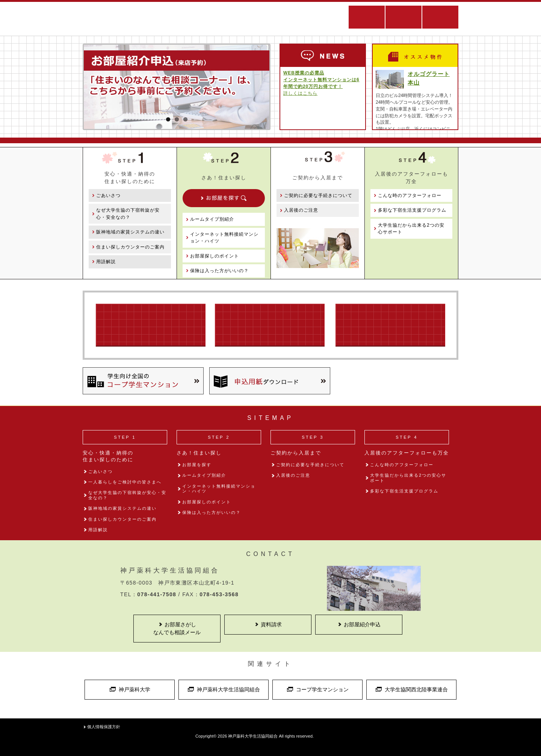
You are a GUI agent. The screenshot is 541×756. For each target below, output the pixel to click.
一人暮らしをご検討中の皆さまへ (125, 482)
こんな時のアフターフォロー (410, 195)
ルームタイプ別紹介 (212, 219)
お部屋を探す (197, 465)
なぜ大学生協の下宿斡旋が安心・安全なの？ (128, 214)
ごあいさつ (108, 195)
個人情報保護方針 (104, 727)
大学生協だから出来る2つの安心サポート (411, 229)
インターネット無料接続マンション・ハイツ (224, 238)
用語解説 (106, 262)
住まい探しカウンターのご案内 (130, 247)
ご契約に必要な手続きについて (318, 195)
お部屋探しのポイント (215, 256)
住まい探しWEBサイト (274, 19)
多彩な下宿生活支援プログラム (412, 210)
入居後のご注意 (301, 210)
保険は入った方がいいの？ (219, 271)
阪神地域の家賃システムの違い (130, 232)
